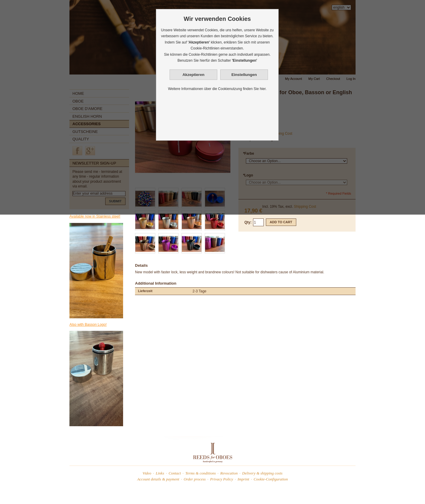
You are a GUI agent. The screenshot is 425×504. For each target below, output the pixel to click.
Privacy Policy (222, 479)
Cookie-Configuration (271, 479)
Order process (195, 479)
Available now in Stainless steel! (95, 216)
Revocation (229, 473)
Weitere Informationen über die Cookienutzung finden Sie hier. (217, 89)
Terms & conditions (201, 473)
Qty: (248, 222)
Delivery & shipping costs (262, 473)
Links (160, 473)
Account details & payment (158, 479)
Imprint (243, 479)
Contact (175, 473)
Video (147, 473)
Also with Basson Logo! (88, 325)
